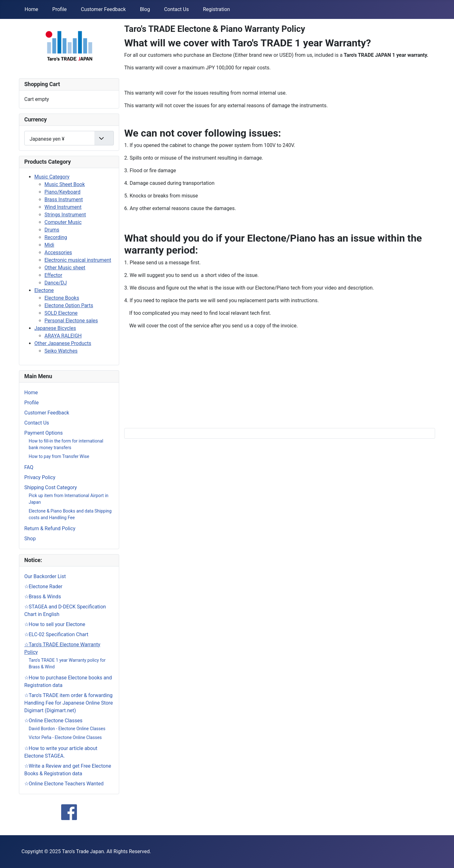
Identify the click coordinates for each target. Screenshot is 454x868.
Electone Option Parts (69, 305)
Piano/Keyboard (62, 192)
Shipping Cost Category (51, 487)
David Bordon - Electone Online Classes (67, 729)
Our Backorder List (45, 576)
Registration (217, 9)
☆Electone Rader (43, 586)
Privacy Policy (40, 477)
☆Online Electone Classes (53, 721)
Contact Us (176, 9)
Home (31, 9)
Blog (145, 9)
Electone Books (62, 298)
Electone (44, 290)
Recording (56, 237)
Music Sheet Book (65, 184)
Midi (49, 245)
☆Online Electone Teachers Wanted (64, 784)
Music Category (52, 177)
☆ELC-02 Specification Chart (56, 634)
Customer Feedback (103, 9)
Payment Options (44, 433)
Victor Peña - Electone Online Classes (65, 737)
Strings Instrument (65, 215)
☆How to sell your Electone (55, 624)
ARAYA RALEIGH (63, 336)
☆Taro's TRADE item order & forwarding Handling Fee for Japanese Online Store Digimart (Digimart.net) (69, 703)
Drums (52, 230)
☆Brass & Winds (43, 597)
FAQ (29, 467)
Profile (60, 9)
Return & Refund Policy (50, 528)
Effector (53, 275)
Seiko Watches (61, 351)
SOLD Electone (61, 313)
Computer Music (63, 222)
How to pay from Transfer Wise (59, 456)
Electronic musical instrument (78, 260)
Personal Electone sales (71, 321)
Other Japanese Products (63, 343)
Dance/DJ (56, 283)
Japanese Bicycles (55, 328)
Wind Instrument (63, 207)
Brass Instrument (64, 199)
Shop (30, 539)
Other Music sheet (65, 268)
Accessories (58, 252)
